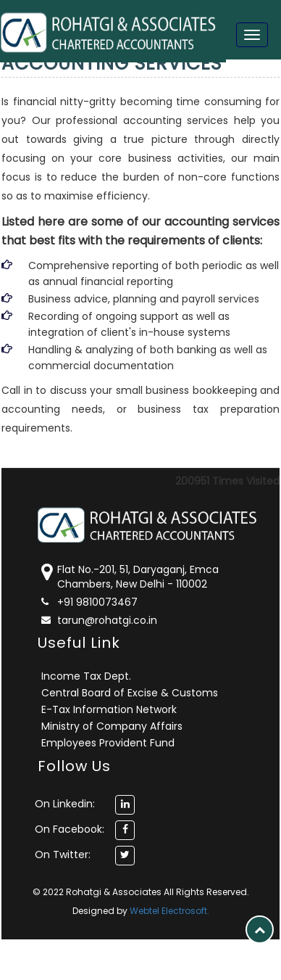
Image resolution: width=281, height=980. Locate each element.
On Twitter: (63, 855)
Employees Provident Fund (108, 743)
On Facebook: (70, 829)
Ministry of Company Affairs (112, 726)
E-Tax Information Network (109, 709)
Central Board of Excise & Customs (130, 693)
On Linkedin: (65, 804)
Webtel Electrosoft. (169, 911)
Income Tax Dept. (86, 676)
